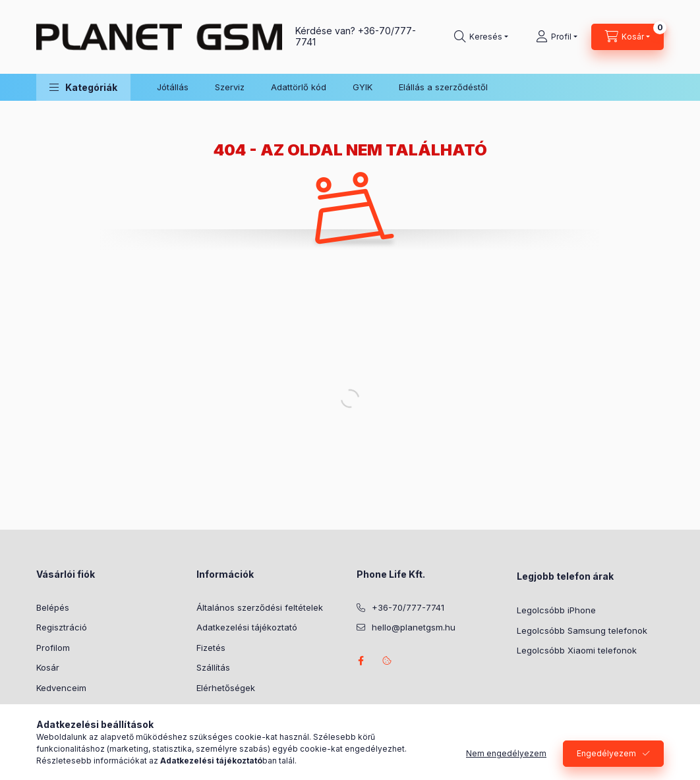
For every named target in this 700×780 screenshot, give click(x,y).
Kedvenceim (61, 688)
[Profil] (557, 37)
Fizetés (211, 648)
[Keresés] (481, 37)
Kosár (48, 667)
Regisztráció (62, 627)
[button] (83, 87)
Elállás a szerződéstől (443, 87)
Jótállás (173, 87)
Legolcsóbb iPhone (556, 610)
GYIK (363, 87)
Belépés (53, 607)
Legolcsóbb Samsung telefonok (582, 630)
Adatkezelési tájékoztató (247, 627)
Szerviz (230, 87)
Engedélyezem (606, 753)
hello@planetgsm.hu (414, 627)
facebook (361, 661)
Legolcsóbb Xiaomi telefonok (577, 650)
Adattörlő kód (299, 87)
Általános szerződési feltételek (260, 607)
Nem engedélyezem (506, 753)
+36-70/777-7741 (408, 607)
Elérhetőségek (226, 688)
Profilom (53, 648)
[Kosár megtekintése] (627, 37)
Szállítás (213, 667)
